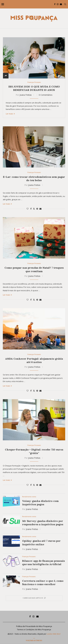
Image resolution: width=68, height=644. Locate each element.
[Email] (61, 4)
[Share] (6, 76)
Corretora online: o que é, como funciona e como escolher (43, 583)
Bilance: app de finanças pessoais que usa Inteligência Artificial (43, 563)
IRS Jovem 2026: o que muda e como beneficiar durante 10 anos (34, 88)
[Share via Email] (40, 209)
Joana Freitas (26, 95)
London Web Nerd (54, 634)
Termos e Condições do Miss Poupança (34, 629)
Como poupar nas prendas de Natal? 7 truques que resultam (34, 269)
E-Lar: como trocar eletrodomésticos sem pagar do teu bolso (34, 179)
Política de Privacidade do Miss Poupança (34, 626)
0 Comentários (46, 95)
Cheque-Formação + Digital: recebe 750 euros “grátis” (34, 451)
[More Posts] (34, 598)
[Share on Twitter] (34, 209)
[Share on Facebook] (31, 209)
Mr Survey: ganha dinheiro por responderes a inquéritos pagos (43, 523)
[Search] (65, 4)
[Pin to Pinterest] (37, 209)
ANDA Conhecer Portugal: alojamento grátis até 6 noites (34, 360)
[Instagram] (58, 4)
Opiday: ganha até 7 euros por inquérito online (41, 543)
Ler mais (10, 114)
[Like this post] (28, 209)
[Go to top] (34, 640)
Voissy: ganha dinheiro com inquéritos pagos (40, 503)
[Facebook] (55, 4)
